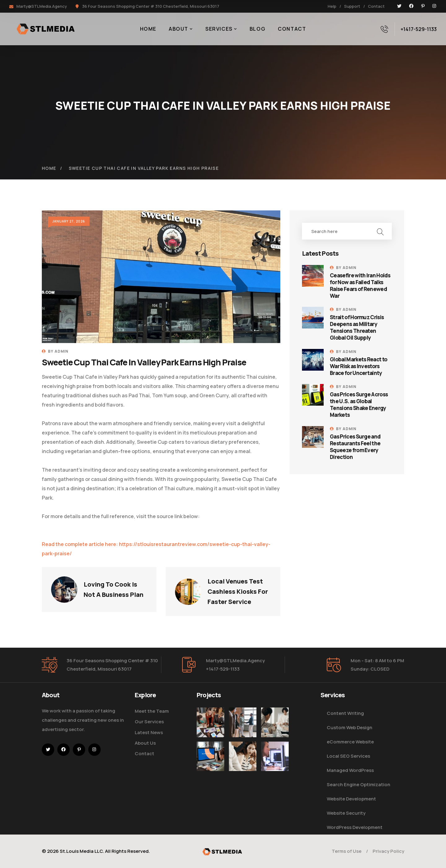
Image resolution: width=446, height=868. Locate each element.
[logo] (223, 851)
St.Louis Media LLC (81, 851)
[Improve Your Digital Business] (210, 722)
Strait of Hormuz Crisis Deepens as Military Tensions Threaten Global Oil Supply (357, 328)
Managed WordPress (350, 770)
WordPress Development (355, 827)
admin (62, 351)
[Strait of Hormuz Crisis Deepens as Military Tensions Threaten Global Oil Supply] (313, 318)
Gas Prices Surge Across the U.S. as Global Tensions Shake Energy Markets (359, 405)
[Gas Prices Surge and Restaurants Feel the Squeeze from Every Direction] (313, 437)
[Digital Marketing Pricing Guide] (275, 727)
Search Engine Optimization (359, 784)
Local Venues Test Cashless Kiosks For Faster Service (238, 591)
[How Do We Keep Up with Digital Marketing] (210, 768)
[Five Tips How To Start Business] (243, 722)
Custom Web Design (350, 727)
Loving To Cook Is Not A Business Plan (114, 589)
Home (49, 168)
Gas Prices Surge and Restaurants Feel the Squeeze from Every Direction (355, 447)
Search (380, 231)
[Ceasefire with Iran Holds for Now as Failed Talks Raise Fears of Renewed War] (313, 276)
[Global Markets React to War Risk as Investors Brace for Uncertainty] (313, 360)
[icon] (399, 6)
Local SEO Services (348, 756)
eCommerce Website (350, 742)
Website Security (346, 813)
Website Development (351, 799)
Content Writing (345, 713)
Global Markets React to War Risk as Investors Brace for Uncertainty (359, 366)
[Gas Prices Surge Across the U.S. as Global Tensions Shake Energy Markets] (313, 395)
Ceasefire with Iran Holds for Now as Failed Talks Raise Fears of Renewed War (360, 286)
